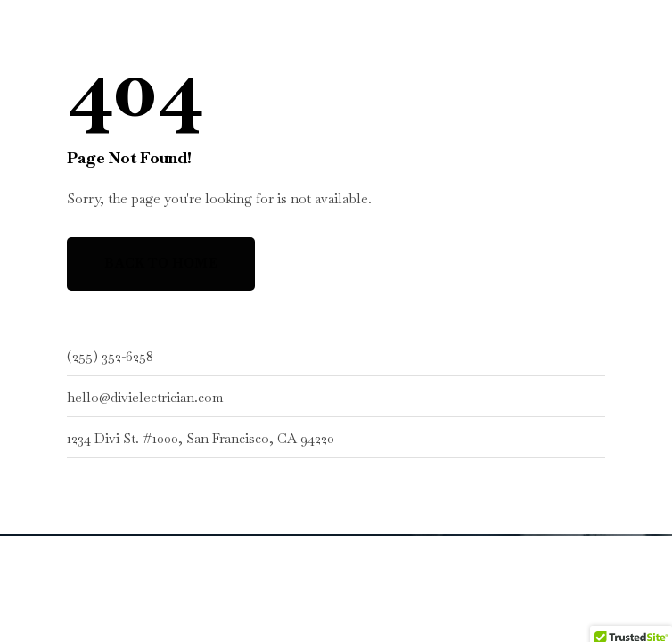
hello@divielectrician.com (145, 397)
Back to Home (161, 263)
